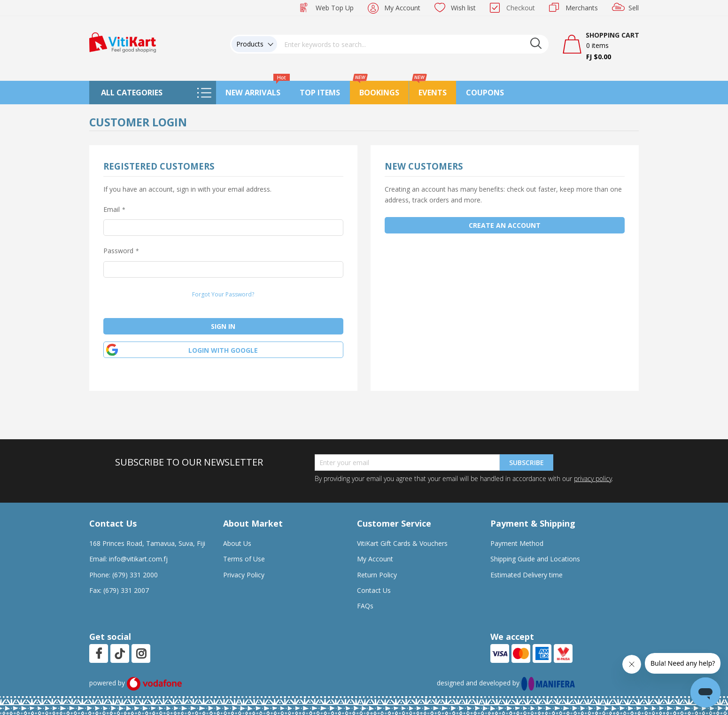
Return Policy (377, 575)
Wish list (463, 8)
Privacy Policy (244, 575)
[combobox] (413, 44)
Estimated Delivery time (527, 575)
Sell (634, 8)
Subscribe (527, 462)
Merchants (582, 8)
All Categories (132, 93)
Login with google (223, 350)
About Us (237, 543)
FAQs (365, 606)
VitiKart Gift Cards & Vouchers (402, 543)
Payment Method (517, 543)
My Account (402, 8)
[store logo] (123, 42)
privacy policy (593, 478)
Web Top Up (335, 8)
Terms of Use (244, 559)
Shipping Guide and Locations (535, 559)
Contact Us (374, 590)
